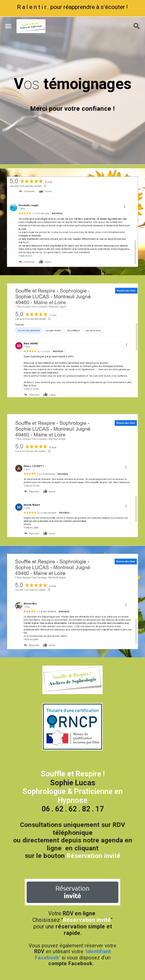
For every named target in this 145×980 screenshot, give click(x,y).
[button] (8, 26)
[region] (72, 8)
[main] (72, 83)
